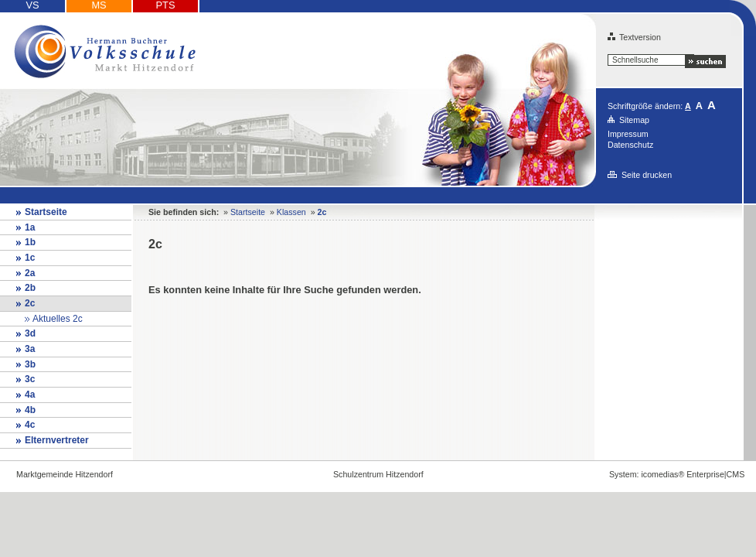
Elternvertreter (57, 440)
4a (30, 395)
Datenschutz (630, 145)
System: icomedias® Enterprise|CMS (677, 474)
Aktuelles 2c (58, 319)
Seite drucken (647, 175)
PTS (166, 5)
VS (32, 5)
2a (30, 273)
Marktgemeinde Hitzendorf (65, 474)
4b (30, 410)
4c (30, 425)
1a (30, 227)
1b (30, 242)
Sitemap (634, 120)
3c (30, 379)
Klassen (291, 212)
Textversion (634, 37)
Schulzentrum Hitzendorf (378, 474)
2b (30, 288)
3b (30, 364)
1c (30, 258)
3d (30, 333)
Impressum (628, 134)
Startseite (46, 212)
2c (30, 303)
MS (99, 5)
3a (30, 349)
